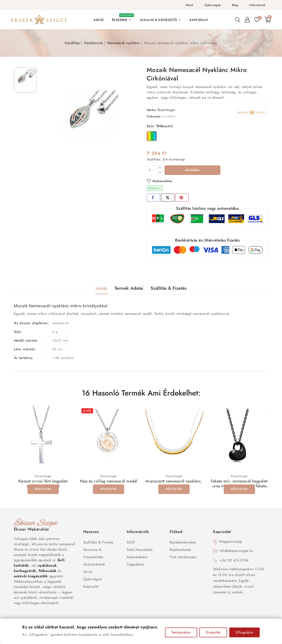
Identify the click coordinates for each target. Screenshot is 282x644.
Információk (257, 5)
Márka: (152, 110)
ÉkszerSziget (166, 110)
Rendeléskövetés (183, 543)
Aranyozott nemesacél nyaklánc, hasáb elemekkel (174, 484)
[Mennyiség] (152, 170)
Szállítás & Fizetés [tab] (169, 289)
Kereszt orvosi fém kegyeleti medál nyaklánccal (43, 484)
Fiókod (176, 532)
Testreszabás (181, 632)
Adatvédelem (137, 558)
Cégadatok (135, 565)
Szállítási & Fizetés (98, 543)
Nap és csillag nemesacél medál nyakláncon (109, 484)
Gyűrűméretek (94, 565)
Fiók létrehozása (183, 558)
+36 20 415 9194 (234, 561)
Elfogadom (245, 632)
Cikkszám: (154, 116)
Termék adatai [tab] (129, 289)
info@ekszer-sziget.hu (236, 551)
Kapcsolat (91, 587)
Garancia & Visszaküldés (93, 554)
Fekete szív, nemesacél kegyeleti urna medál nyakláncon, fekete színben (239, 487)
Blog (235, 5)
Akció (190, 5)
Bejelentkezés (180, 550)
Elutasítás (213, 632)
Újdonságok (213, 5)
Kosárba (192, 170)
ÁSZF (131, 543)
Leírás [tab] (101, 289)
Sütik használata (140, 550)
